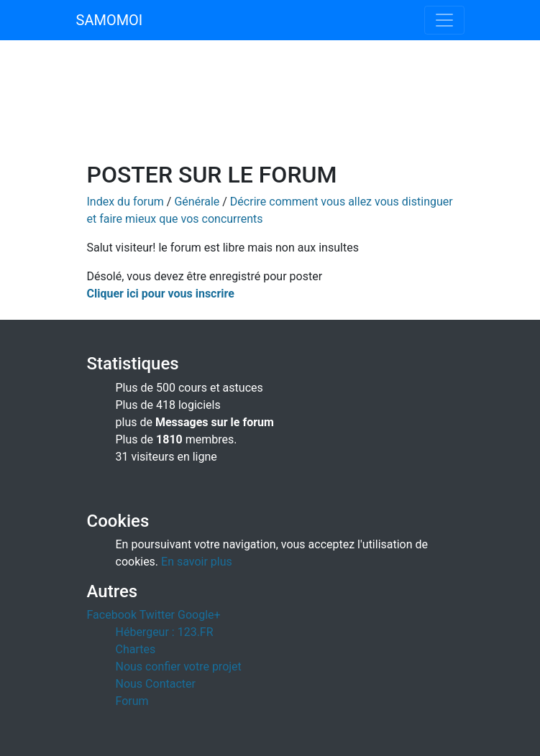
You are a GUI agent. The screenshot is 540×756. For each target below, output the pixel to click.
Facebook (112, 615)
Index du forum (125, 202)
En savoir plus (197, 562)
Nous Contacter (156, 684)
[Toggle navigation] (444, 20)
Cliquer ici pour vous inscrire (161, 294)
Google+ (199, 615)
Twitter (157, 615)
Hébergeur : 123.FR (165, 632)
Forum (132, 701)
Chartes (136, 649)
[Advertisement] (270, 109)
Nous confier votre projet (179, 667)
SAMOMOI (110, 20)
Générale (197, 202)
